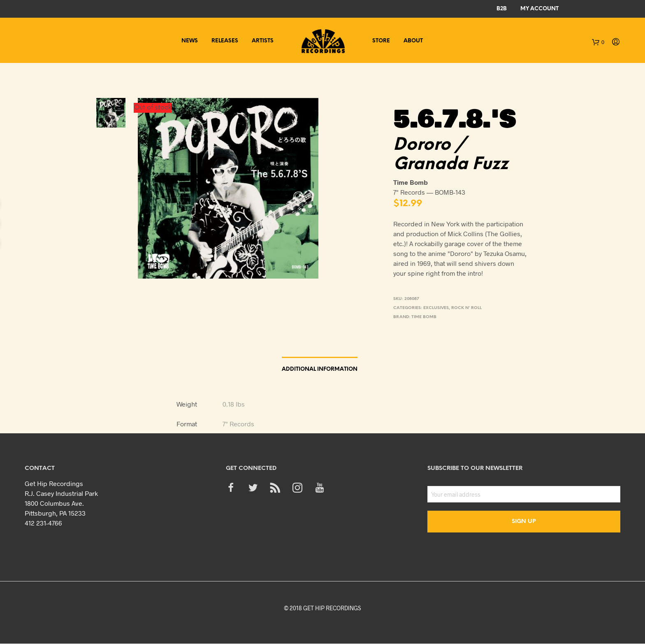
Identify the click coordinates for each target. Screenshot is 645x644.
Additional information (320, 369)
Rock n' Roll (466, 308)
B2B (502, 9)
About (413, 41)
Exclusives (436, 308)
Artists (263, 41)
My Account (539, 9)
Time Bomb (424, 317)
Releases (225, 41)
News (190, 41)
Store (381, 41)
